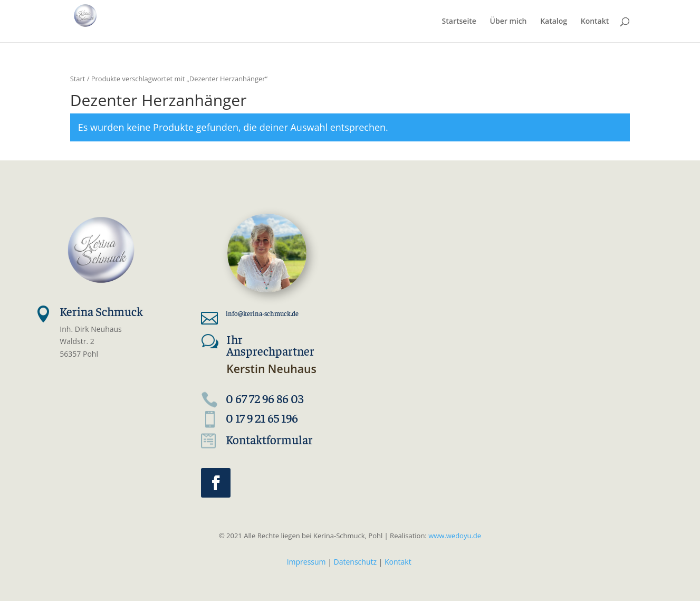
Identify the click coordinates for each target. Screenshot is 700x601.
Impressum (306, 562)
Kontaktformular (269, 439)
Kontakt (398, 562)
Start (78, 79)
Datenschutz (355, 562)
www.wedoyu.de (454, 536)
